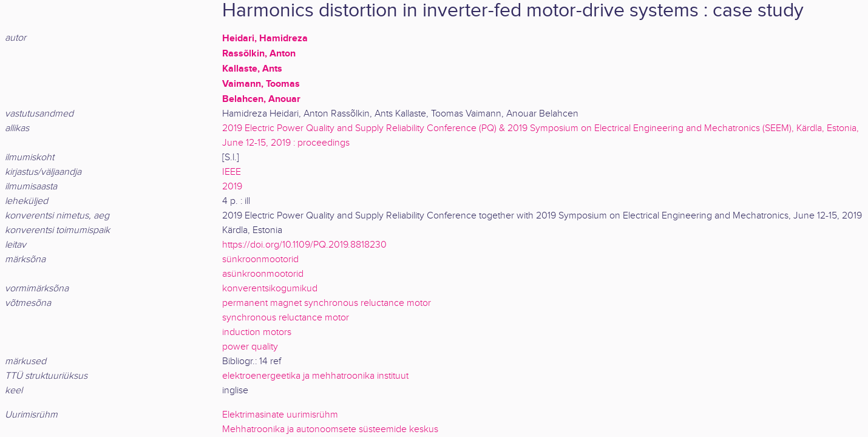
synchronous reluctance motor (286, 318)
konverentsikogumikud (270, 289)
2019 (232, 187)
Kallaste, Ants (252, 69)
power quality (250, 347)
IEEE (232, 172)
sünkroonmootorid (260, 259)
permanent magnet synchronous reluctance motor (327, 303)
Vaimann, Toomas (261, 84)
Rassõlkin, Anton (259, 53)
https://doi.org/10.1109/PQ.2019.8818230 (304, 245)
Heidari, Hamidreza (265, 38)
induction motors (257, 332)
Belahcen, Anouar (261, 99)
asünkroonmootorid (263, 274)
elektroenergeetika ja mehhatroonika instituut (315, 376)
